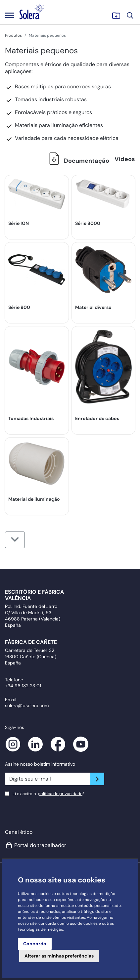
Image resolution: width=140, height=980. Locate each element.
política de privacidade (60, 794)
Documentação (77, 161)
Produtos (13, 35)
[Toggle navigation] (10, 15)
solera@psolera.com (27, 705)
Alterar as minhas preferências (59, 956)
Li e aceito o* (48, 794)
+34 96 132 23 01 (23, 686)
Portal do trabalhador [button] (36, 845)
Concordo (35, 944)
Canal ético (19, 832)
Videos (125, 159)
